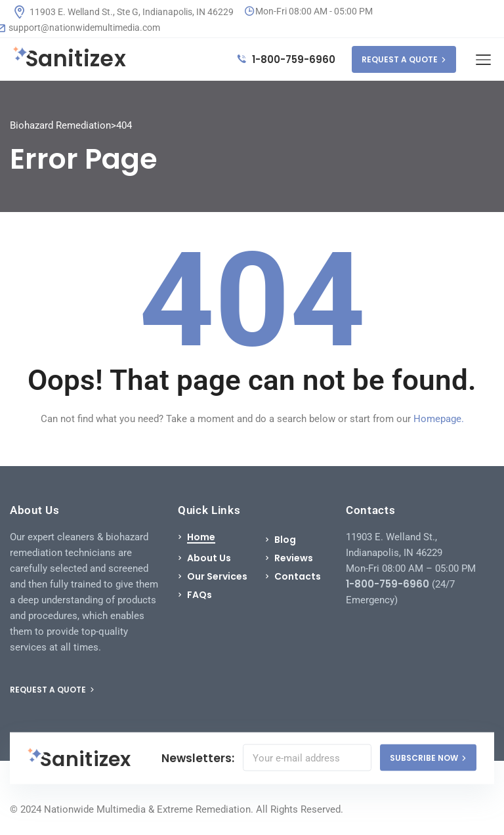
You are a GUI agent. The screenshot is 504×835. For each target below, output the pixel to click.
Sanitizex (70, 59)
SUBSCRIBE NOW (428, 758)
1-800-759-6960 (286, 59)
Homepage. (439, 419)
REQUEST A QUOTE (404, 59)
